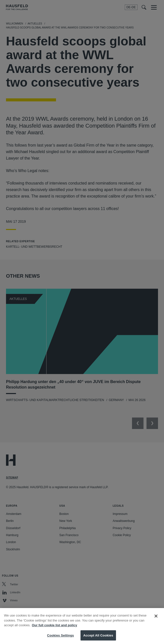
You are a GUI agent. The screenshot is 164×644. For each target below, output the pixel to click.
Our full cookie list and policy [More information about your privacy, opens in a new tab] (54, 631)
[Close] (156, 622)
